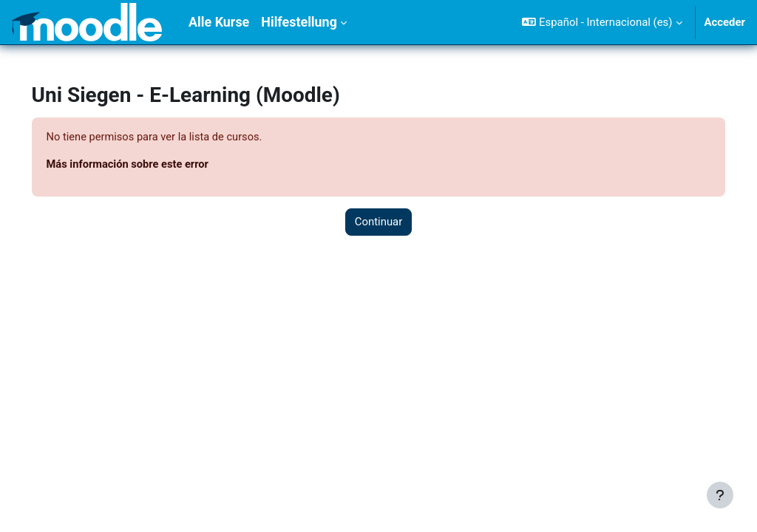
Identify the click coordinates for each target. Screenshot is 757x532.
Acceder (725, 22)
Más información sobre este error (150, 166)
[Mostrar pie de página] (720, 495)
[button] (602, 22)
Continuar (379, 222)
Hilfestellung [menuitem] (299, 22)
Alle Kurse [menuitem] (219, 22)
